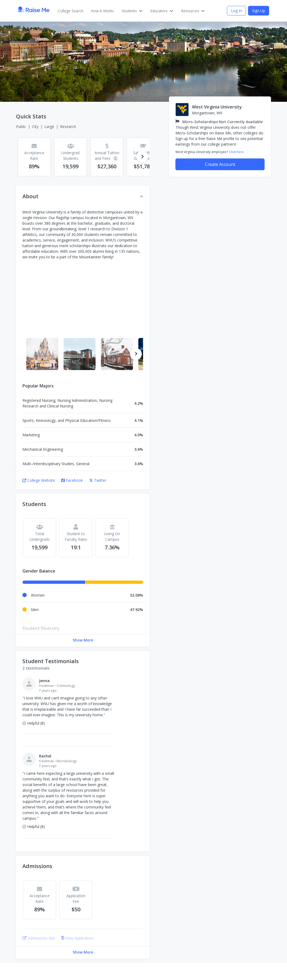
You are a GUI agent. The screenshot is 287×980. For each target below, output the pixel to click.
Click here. (237, 152)
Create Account (220, 164)
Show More (83, 640)
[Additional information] (115, 158)
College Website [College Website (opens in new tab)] (39, 480)
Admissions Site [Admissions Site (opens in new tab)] (39, 938)
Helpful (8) (34, 723)
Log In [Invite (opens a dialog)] (236, 11)
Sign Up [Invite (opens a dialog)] (259, 11)
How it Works (102, 11)
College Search (70, 11)
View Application (77, 938)
